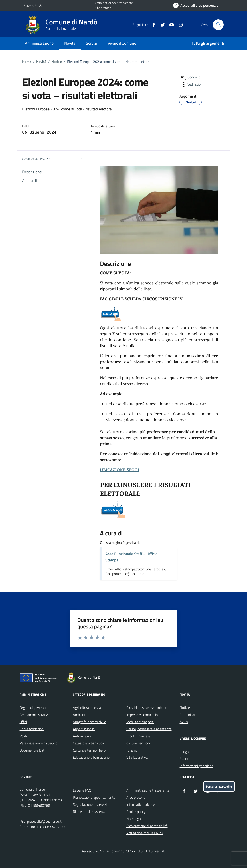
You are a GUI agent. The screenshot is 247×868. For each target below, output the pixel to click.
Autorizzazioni (83, 736)
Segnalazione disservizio (91, 804)
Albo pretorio (103, 8)
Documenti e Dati (32, 750)
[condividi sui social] (191, 77)
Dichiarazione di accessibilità (147, 826)
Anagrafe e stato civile (89, 722)
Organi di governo (33, 708)
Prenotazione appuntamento (94, 797)
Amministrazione (39, 43)
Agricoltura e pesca (87, 708)
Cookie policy (136, 812)
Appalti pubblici (84, 729)
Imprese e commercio (142, 715)
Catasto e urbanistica (88, 743)
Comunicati (188, 715)
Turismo (132, 750)
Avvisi (184, 722)
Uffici (23, 722)
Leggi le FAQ (82, 790)
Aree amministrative (35, 715)
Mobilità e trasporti (140, 722)
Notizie (57, 62)
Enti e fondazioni (32, 729)
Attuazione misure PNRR (145, 833)
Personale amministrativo (38, 743)
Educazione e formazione (91, 757)
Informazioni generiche (196, 766)
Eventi (184, 759)
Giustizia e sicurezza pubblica (147, 708)
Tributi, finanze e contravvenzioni (138, 740)
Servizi (92, 43)
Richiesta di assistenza (90, 812)
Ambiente (80, 715)
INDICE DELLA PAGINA (52, 159)
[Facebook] (152, 25)
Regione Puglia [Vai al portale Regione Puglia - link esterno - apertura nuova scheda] (33, 5)
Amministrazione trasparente (114, 3)
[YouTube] (170, 25)
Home (27, 62)
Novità (70, 43)
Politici (24, 736)
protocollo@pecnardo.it (44, 821)
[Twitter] (161, 25)
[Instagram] (179, 25)
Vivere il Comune (122, 43)
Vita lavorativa (137, 757)
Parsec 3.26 (91, 851)
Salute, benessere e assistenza (149, 729)
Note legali (134, 819)
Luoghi (185, 752)
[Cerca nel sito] (218, 25)
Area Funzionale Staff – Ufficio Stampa (132, 557)
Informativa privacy (141, 804)
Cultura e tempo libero (89, 750)
